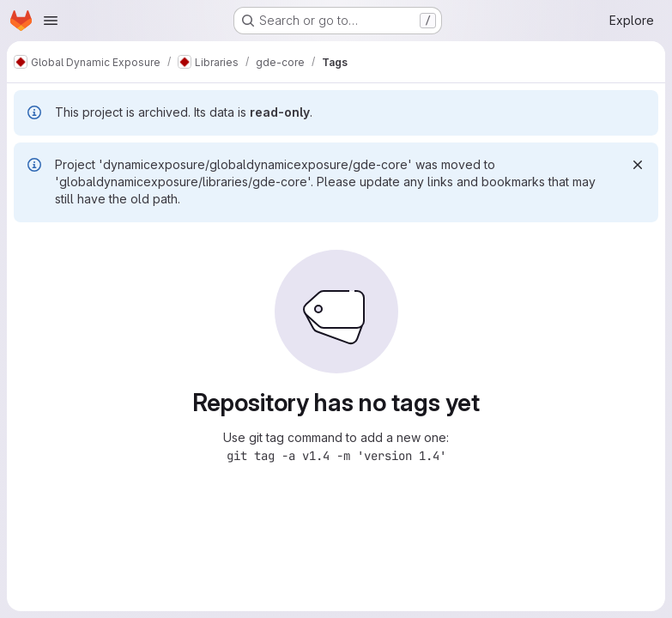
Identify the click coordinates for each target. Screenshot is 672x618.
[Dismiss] (638, 165)
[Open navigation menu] (51, 21)
